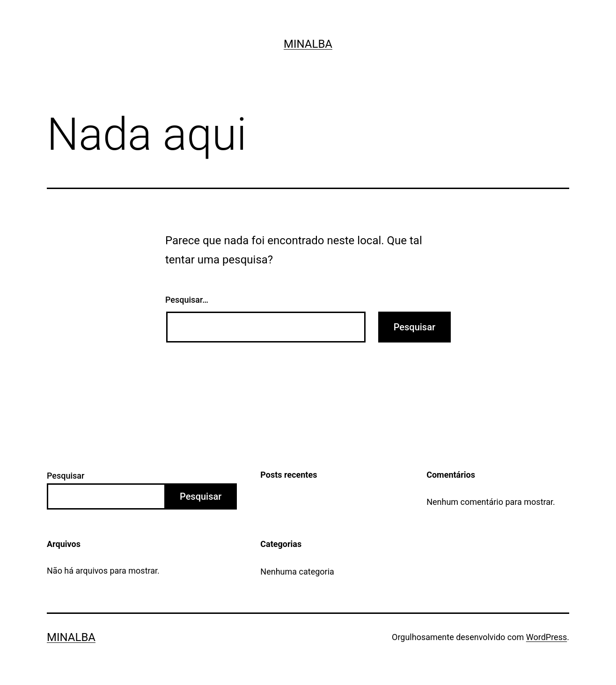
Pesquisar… (187, 300)
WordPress (546, 637)
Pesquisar (66, 476)
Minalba (308, 44)
